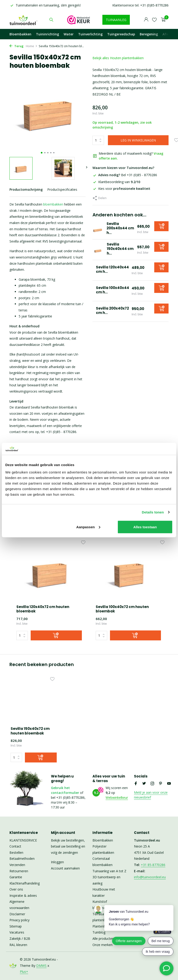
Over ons (16, 889)
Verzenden (17, 865)
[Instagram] (152, 784)
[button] (42, 153)
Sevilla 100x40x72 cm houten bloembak (122, 609)
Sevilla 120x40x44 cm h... (113, 269)
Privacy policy (19, 920)
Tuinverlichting (90, 34)
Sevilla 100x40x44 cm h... (113, 290)
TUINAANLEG (116, 20)
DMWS (41, 966)
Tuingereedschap (121, 34)
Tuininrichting (47, 34)
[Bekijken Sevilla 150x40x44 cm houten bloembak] (98, 250)
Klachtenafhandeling (25, 883)
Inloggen (57, 862)
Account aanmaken (65, 868)
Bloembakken (20, 34)
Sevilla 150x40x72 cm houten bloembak (30, 731)
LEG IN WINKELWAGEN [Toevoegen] (138, 140)
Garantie (16, 877)
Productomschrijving (26, 189)
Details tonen (153, 512)
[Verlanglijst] (154, 20)
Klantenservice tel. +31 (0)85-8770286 (140, 5)
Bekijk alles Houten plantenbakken (118, 58)
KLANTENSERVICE (23, 840)
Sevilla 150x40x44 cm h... (120, 249)
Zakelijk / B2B (20, 939)
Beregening (149, 34)
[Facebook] (136, 784)
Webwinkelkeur (117, 797)
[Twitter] (144, 784)
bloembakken (53, 204)
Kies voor (121, 189)
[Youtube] (169, 784)
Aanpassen (88, 527)
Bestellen (16, 853)
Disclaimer (17, 914)
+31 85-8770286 (153, 865)
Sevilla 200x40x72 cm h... (113, 311)
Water (69, 34)
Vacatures (17, 932)
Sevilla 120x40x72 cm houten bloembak (43, 609)
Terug (16, 46)
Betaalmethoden (22, 859)
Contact (15, 846)
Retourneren (19, 871)
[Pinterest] (161, 784)
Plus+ (24, 972)
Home (32, 46)
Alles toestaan (145, 527)
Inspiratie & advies (23, 896)
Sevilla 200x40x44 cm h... (120, 228)
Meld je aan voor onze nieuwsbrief (151, 795)
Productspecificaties (62, 189)
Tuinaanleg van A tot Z (109, 871)
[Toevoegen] (161, 226)
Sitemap (16, 926)
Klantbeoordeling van (116, 182)
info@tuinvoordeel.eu (150, 877)
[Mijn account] (146, 20)
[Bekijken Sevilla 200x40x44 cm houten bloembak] (98, 229)
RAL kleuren (18, 945)
